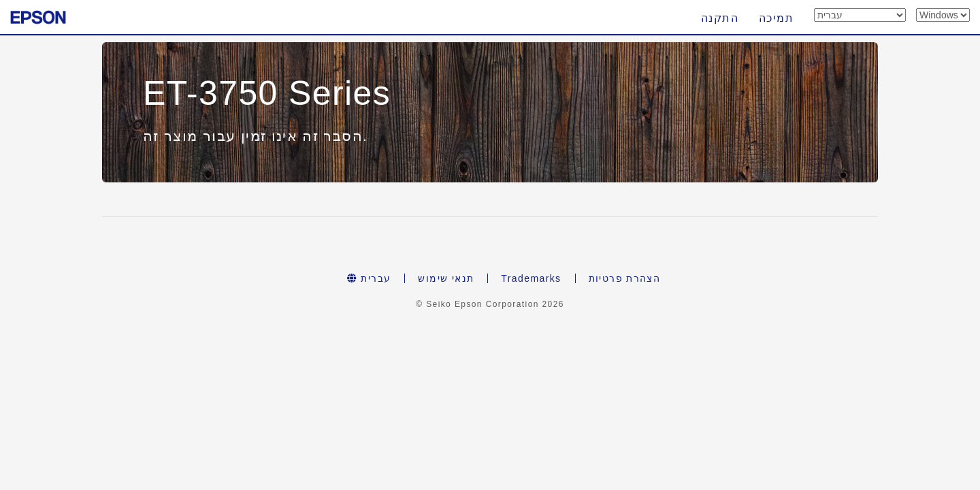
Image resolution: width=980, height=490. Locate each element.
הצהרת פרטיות (625, 278)
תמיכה (776, 18)
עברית (369, 278)
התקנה (720, 18)
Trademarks (531, 278)
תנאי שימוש (446, 278)
